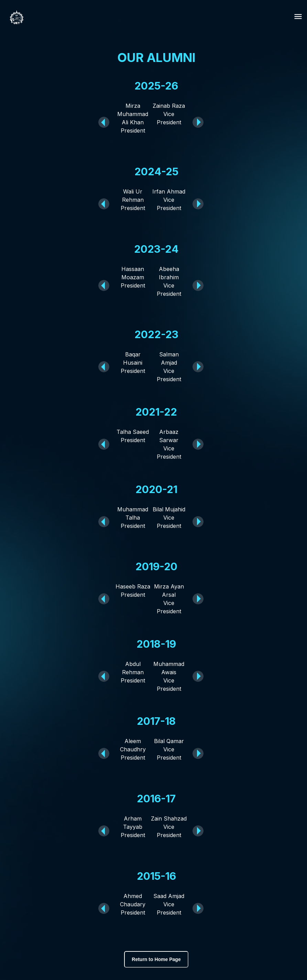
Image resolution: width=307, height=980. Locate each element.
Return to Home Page (156, 959)
